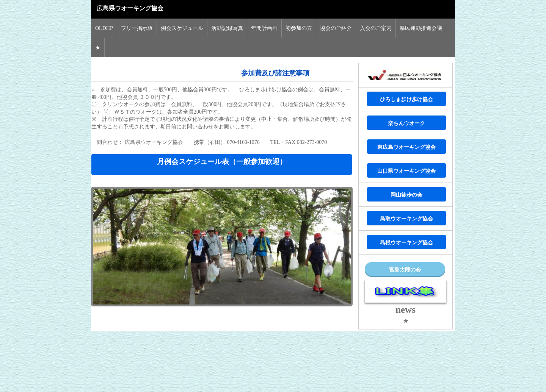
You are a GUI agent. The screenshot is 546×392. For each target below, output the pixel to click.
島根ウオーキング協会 (406, 243)
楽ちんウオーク (406, 123)
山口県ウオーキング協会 (406, 171)
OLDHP (104, 28)
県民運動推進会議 (421, 28)
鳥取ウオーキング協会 (406, 219)
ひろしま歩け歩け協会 (406, 99)
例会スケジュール (182, 28)
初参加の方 (299, 28)
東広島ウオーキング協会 (406, 147)
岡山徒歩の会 (406, 195)
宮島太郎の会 (405, 270)
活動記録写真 (227, 28)
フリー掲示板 (137, 28)
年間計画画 (264, 28)
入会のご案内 (376, 28)
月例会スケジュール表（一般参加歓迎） (222, 162)
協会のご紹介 (336, 28)
